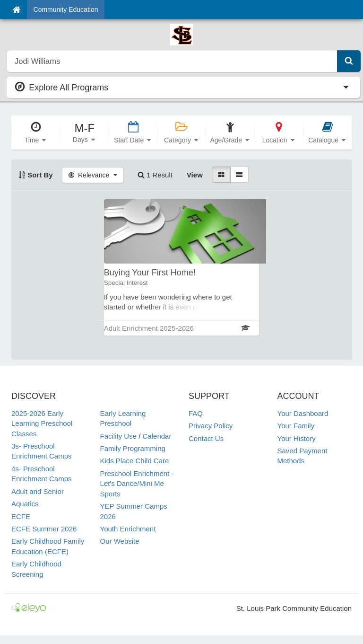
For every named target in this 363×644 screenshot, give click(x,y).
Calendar (157, 436)
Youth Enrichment (128, 529)
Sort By (36, 175)
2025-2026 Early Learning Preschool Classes (42, 423)
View (195, 175)
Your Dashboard (303, 413)
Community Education (66, 9)
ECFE (21, 516)
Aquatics (25, 504)
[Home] (16, 9)
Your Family (296, 426)
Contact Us (206, 438)
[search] (172, 61)
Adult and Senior (38, 491)
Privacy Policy (211, 426)
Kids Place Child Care (135, 461)
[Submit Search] (349, 61)
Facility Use (119, 436)
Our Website (120, 541)
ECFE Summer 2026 (44, 529)
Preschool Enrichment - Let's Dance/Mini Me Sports (137, 484)
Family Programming (133, 448)
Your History (297, 438)
